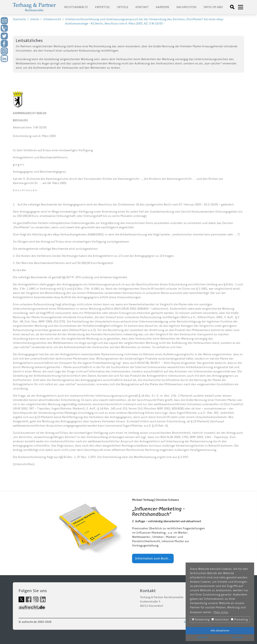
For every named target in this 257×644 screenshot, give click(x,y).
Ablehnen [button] (237, 637)
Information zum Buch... (153, 558)
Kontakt (142, 7)
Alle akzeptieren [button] (220, 631)
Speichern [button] (203, 637)
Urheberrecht (52, 19)
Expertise (102, 7)
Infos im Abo (213, 7)
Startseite (19, 19)
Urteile (123, 7)
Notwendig (201, 620)
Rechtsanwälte (76, 7)
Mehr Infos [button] (221, 612)
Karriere (163, 7)
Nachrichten (186, 7)
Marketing (239, 620)
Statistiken (220, 620)
